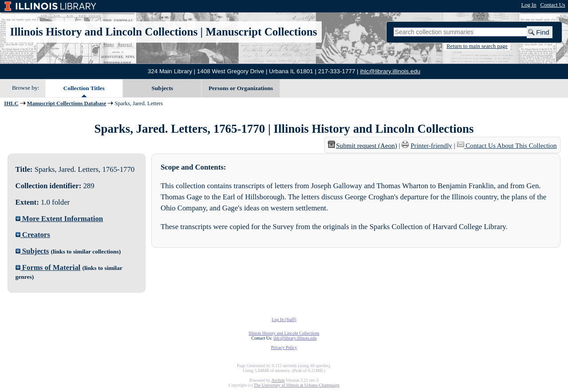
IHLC (11, 103)
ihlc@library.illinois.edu (390, 71)
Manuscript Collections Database (67, 103)
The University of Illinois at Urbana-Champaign (297, 385)
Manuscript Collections (261, 32)
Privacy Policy (284, 347)
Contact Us (552, 5)
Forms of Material (48, 267)
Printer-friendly (431, 146)
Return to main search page (477, 46)
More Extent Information (59, 219)
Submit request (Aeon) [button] (363, 146)
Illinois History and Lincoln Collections (104, 32)
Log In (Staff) (284, 319)
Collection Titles (84, 88)
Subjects (163, 88)
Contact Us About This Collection (511, 146)
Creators (33, 235)
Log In (529, 5)
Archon (278, 380)
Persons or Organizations (241, 88)
